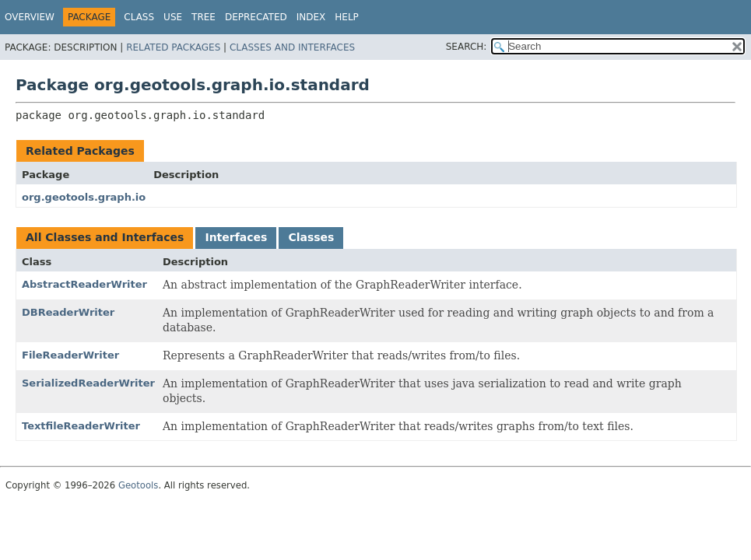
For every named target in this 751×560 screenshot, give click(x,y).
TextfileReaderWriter (81, 426)
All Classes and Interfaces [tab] (105, 237)
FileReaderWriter (70, 355)
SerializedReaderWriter (88, 383)
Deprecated (256, 17)
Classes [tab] (311, 237)
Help (347, 17)
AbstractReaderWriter (84, 284)
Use (173, 17)
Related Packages (173, 47)
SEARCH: (467, 47)
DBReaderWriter (68, 312)
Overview (30, 17)
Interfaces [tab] (236, 237)
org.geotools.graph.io (84, 197)
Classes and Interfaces (292, 47)
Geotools (138, 485)
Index (311, 17)
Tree (204, 17)
